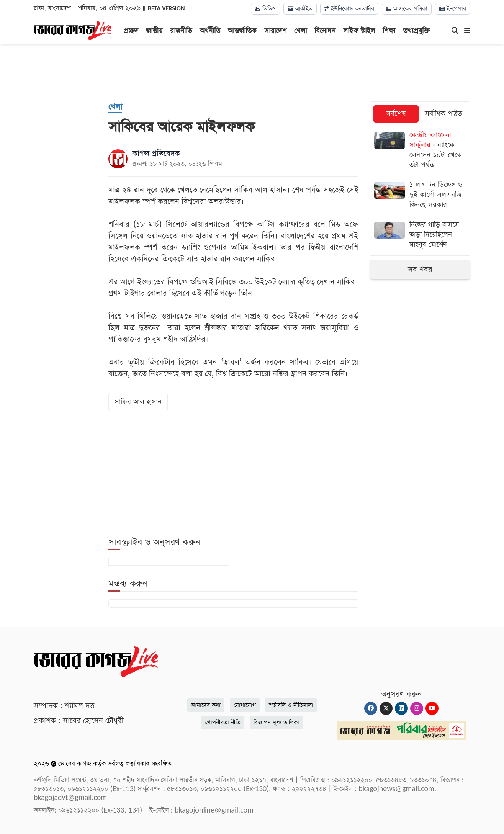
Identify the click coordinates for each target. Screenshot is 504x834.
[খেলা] (115, 107)
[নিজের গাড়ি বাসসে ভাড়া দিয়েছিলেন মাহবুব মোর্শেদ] (420, 236)
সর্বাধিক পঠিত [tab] (443, 114)
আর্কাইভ (300, 9)
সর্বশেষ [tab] (396, 114)
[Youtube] (432, 708)
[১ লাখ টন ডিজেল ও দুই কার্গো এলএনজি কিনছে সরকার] (420, 196)
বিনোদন (325, 31)
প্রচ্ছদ (131, 31)
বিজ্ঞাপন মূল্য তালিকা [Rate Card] (276, 722)
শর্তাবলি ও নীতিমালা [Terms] (291, 705)
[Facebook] (371, 708)
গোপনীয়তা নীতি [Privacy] (223, 722)
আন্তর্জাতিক (242, 31)
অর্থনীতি (210, 31)
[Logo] (73, 30)
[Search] (455, 31)
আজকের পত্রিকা (407, 9)
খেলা (300, 31)
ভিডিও (265, 9)
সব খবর (420, 270)
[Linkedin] (401, 708)
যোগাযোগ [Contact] (245, 705)
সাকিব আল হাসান (138, 402)
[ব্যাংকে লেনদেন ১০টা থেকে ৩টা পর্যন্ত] (420, 151)
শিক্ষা (389, 31)
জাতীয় (154, 31)
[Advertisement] (252, 73)
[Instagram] (417, 708)
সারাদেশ (275, 31)
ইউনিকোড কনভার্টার (349, 9)
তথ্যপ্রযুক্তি (416, 31)
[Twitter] (386, 708)
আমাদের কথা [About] (206, 705)
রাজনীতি (181, 31)
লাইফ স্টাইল (359, 31)
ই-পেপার (453, 9)
